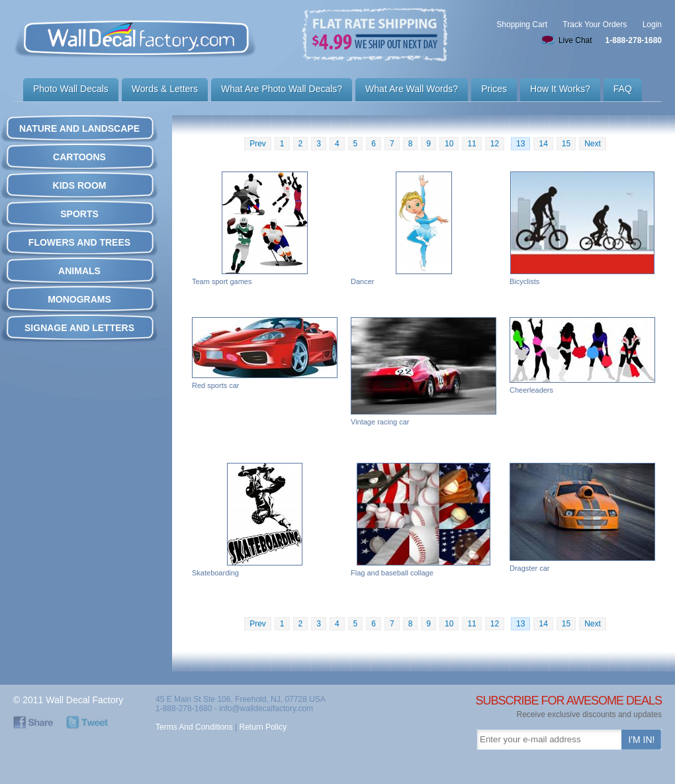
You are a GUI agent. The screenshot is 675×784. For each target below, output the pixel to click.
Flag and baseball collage (424, 520)
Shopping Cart (522, 24)
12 (495, 144)
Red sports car (265, 353)
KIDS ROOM (80, 185)
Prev (258, 144)
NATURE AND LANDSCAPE (79, 128)
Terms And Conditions (194, 727)
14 (543, 144)
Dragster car (582, 517)
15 (566, 144)
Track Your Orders (595, 24)
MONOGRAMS (79, 299)
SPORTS (79, 214)
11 (472, 144)
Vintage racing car (424, 371)
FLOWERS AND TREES (79, 242)
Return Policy (263, 727)
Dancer (424, 228)
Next (593, 144)
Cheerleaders (582, 356)
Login (652, 24)
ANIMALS (79, 271)
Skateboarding (265, 520)
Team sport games (265, 228)
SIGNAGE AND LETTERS (79, 328)
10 (449, 144)
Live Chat (575, 40)
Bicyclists (582, 228)
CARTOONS (79, 157)
